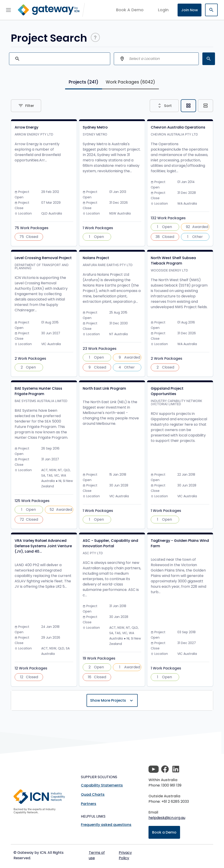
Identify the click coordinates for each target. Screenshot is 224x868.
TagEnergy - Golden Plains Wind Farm (180, 543)
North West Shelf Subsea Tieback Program (173, 261)
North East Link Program (104, 388)
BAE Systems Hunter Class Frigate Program (38, 391)
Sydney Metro (95, 127)
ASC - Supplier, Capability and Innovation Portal (110, 543)
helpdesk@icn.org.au (167, 818)
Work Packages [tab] (130, 82)
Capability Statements (102, 785)
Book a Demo (164, 832)
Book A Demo (130, 10)
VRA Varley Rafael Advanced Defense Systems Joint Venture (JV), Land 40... (43, 546)
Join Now (190, 10)
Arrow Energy (26, 127)
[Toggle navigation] (8, 10)
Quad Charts (93, 795)
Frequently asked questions (106, 825)
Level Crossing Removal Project (43, 258)
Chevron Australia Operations (178, 127)
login (163, 10)
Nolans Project (96, 258)
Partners (89, 804)
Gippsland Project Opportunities (167, 391)
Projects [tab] (84, 82)
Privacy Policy (125, 855)
